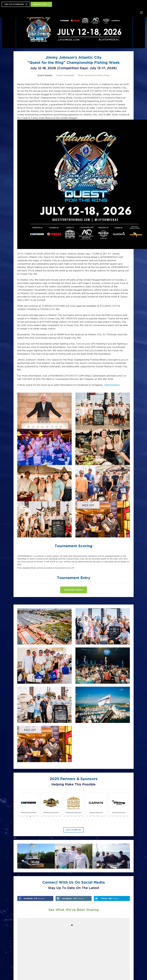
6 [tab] (38, 817)
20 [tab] (90, 817)
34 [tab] (66, 820)
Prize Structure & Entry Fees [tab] (94, 75)
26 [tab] (113, 817)
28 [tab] (120, 817)
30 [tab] (128, 817)
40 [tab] (89, 820)
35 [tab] (70, 820)
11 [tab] (57, 817)
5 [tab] (34, 817)
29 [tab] (124, 817)
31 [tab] (55, 820)
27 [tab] (117, 817)
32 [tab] (59, 820)
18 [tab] (83, 817)
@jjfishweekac (112, 385)
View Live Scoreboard (16, 4)
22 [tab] (98, 817)
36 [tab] (74, 820)
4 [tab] (30, 817)
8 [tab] (45, 817)
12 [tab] (60, 817)
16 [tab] (75, 817)
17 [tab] (79, 817)
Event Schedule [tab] (65, 75)
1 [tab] (19, 817)
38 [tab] (81, 820)
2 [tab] (23, 817)
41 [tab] (92, 820)
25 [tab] (109, 817)
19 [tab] (87, 817)
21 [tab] (94, 817)
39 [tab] (85, 820)
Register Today (41, 4)
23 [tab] (102, 817)
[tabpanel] (29, 804)
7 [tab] (42, 817)
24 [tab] (105, 817)
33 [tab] (62, 820)
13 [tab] (64, 817)
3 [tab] (27, 817)
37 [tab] (77, 820)
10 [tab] (53, 817)
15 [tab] (72, 817)
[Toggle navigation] (141, 13)
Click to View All (73, 830)
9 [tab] (49, 817)
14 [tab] (68, 817)
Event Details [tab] (45, 75)
